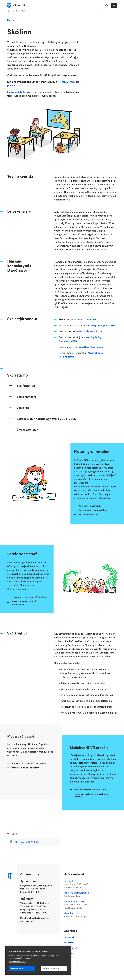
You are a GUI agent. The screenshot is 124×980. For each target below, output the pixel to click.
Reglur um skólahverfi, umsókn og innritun (91, 801)
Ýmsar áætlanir (27, 436)
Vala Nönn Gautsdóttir (92, 353)
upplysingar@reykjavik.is (81, 894)
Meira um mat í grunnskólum (93, 516)
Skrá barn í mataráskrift (90, 512)
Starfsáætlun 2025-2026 (27, 848)
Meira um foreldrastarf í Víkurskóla (29, 603)
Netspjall (81, 884)
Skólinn (24, 11)
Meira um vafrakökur (18, 961)
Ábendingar (81, 915)
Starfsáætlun (26, 392)
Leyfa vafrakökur (18, 968)
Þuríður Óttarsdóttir (85, 326)
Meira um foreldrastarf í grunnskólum (24, 609)
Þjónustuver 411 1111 (81, 905)
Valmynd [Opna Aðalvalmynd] (114, 5)
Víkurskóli (15, 11)
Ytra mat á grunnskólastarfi (25, 774)
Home (8, 11)
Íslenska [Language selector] (107, 5)
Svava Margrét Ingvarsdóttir (100, 332)
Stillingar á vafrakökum (51, 968)
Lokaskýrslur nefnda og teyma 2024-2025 (46, 425)
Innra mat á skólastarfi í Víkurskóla (29, 770)
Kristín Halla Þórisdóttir (89, 337)
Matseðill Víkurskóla (88, 521)
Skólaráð (23, 414)
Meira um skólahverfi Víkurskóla (90, 796)
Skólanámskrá (27, 403)
